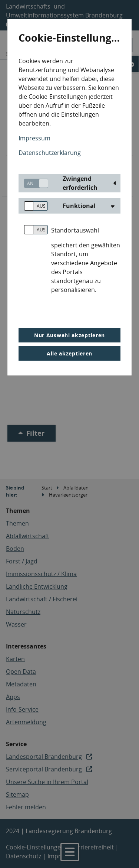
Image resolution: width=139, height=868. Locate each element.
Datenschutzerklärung (50, 153)
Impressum (34, 138)
